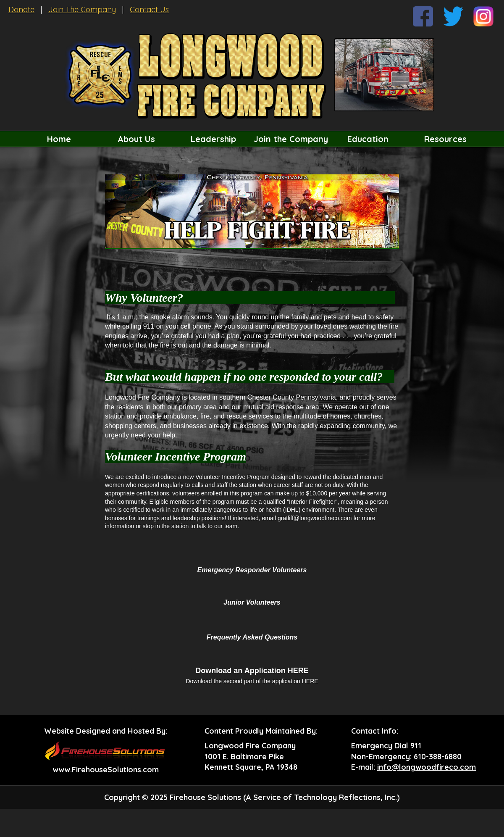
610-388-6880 (438, 757)
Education (368, 139)
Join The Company (82, 9)
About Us (136, 139)
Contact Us (149, 9)
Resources (445, 139)
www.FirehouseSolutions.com (106, 770)
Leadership (213, 139)
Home (59, 139)
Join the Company (291, 139)
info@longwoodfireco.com (427, 767)
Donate (21, 9)
